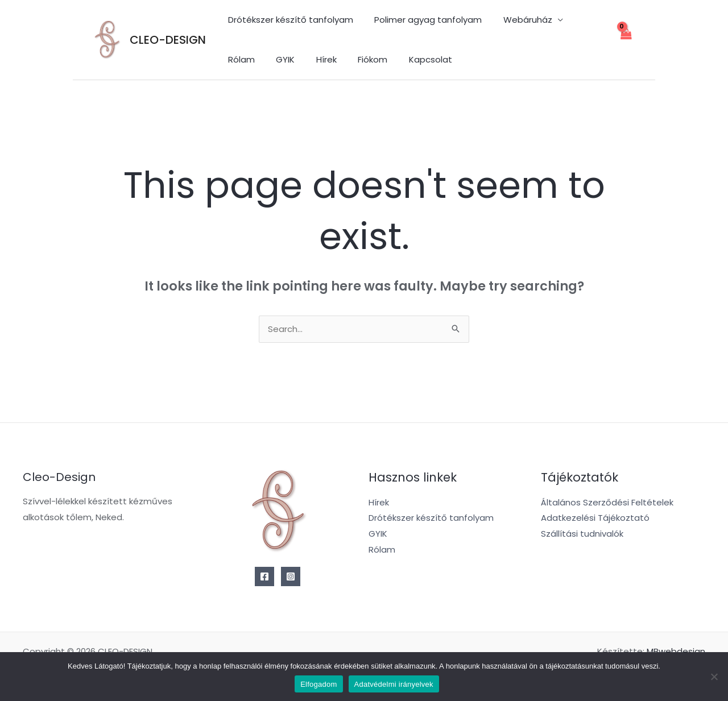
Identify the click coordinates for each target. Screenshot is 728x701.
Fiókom (314, 59)
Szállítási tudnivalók (582, 535)
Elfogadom (318, 684)
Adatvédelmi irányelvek (394, 684)
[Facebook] (264, 577)
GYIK (235, 59)
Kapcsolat (367, 59)
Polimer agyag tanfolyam (422, 20)
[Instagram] (291, 577)
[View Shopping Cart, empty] (626, 40)
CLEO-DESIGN (168, 40)
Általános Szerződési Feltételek (607, 503)
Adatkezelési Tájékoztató (595, 519)
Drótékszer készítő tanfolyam (288, 20)
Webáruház (517, 20)
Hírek (272, 59)
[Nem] (714, 677)
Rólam (583, 20)
